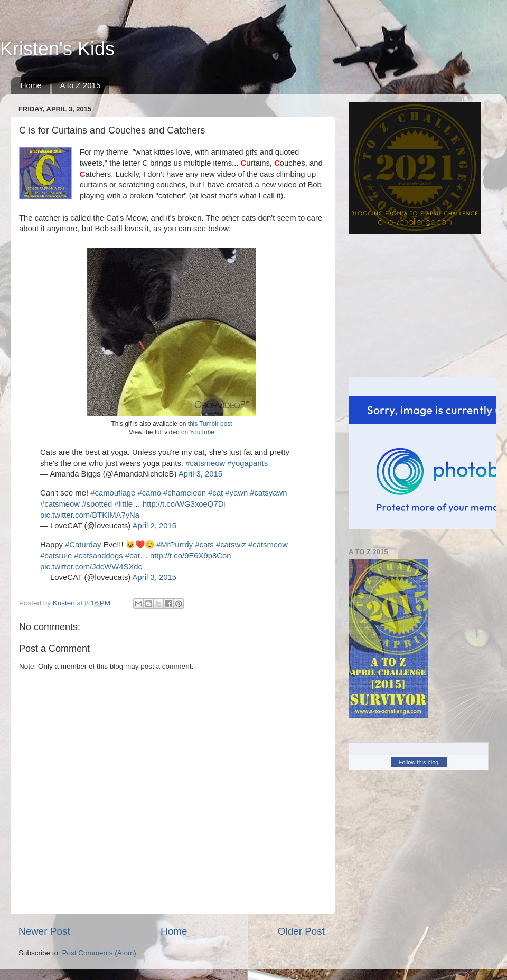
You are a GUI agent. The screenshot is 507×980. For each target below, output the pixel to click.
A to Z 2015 (81, 85)
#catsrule (56, 556)
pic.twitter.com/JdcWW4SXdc (91, 567)
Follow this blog (419, 762)
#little (123, 504)
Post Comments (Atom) (99, 953)
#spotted (97, 504)
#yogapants (247, 463)
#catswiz (231, 545)
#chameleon (185, 493)
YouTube (202, 432)
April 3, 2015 (200, 474)
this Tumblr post (210, 424)
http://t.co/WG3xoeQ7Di (184, 504)
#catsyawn (268, 493)
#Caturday (83, 545)
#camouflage (113, 493)
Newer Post (44, 931)
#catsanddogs (98, 556)
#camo (149, 493)
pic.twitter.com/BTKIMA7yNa (90, 515)
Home (31, 85)
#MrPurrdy (175, 545)
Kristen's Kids (57, 49)
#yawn (236, 493)
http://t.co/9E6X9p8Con (191, 556)
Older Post (301, 931)
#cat (215, 493)
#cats (204, 545)
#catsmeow (205, 463)
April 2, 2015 (154, 526)
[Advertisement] (410, 306)
